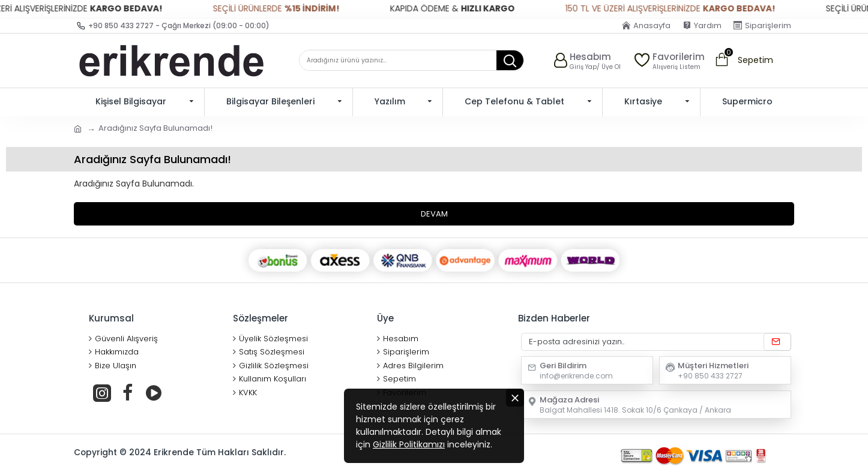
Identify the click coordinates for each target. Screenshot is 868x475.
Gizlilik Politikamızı (409, 444)
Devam (434, 214)
